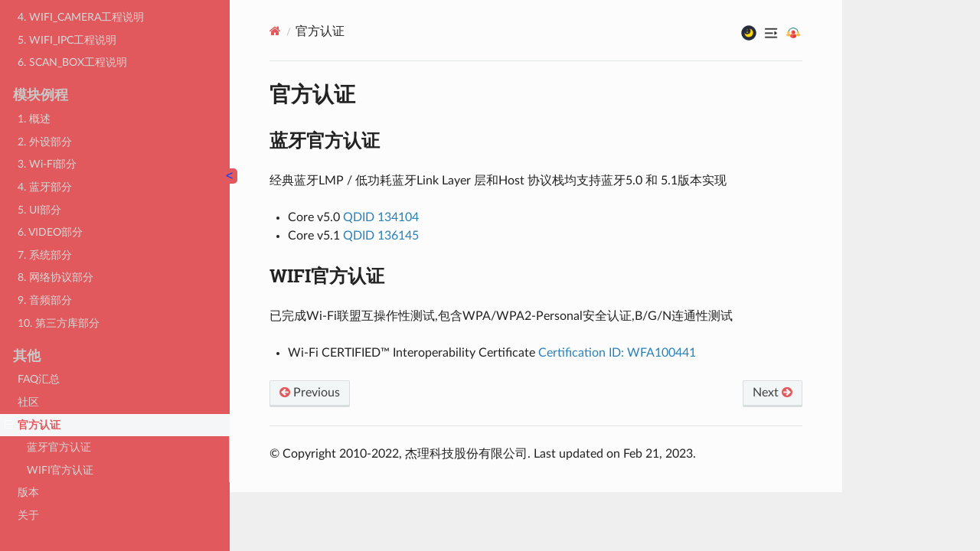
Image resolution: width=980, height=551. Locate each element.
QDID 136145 (381, 236)
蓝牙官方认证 (59, 447)
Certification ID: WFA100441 (617, 353)
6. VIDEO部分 (50, 231)
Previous (310, 393)
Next (773, 393)
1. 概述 (34, 118)
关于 (28, 515)
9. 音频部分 (45, 300)
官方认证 (33, 425)
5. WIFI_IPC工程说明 (67, 39)
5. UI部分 (39, 209)
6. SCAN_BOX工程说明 (72, 62)
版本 (28, 492)
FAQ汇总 (39, 378)
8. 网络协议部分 (56, 277)
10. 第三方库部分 (59, 323)
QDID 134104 (381, 217)
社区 (28, 401)
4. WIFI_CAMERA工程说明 (81, 16)
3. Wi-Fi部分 (47, 163)
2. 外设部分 (45, 141)
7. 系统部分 (45, 254)
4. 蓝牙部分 (45, 186)
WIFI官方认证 (60, 469)
